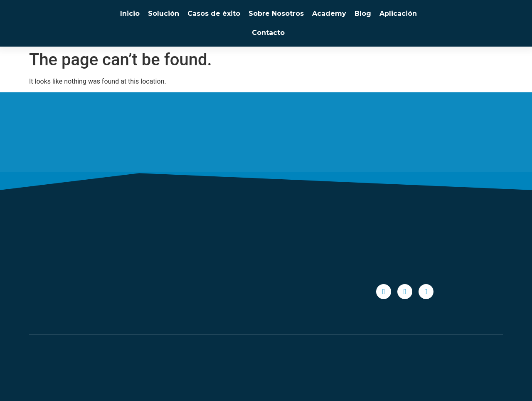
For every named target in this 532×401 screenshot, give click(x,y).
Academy (329, 14)
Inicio (130, 14)
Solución (164, 14)
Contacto (268, 33)
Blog (363, 14)
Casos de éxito (214, 14)
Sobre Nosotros (276, 14)
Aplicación (398, 14)
